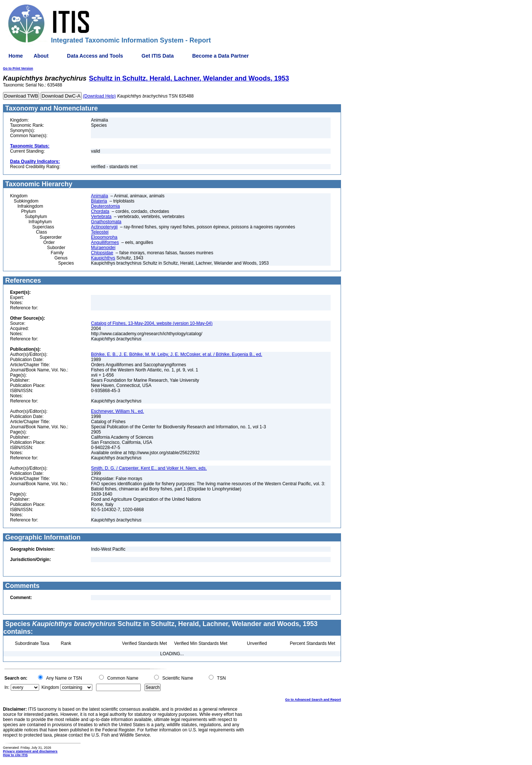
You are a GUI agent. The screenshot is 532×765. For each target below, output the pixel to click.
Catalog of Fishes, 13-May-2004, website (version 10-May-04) (152, 323)
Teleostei (100, 232)
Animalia (99, 196)
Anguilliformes (105, 242)
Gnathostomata (106, 222)
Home (16, 56)
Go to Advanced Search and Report (313, 700)
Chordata (100, 211)
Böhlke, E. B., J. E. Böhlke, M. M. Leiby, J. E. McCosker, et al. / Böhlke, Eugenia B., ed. (176, 354)
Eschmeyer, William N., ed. (117, 411)
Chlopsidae (102, 253)
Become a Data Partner (220, 56)
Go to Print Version (18, 68)
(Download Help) (99, 96)
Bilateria (99, 201)
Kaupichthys (103, 258)
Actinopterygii (104, 227)
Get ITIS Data (158, 56)
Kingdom (50, 687)
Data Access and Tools (95, 56)
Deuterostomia (105, 206)
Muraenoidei (103, 248)
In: (7, 687)
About (41, 56)
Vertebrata (101, 217)
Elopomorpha (104, 237)
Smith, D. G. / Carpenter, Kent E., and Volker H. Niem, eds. (149, 468)
